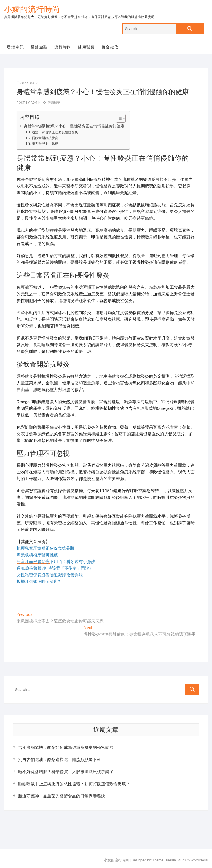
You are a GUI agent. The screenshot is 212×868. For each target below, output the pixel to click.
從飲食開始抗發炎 (45, 138)
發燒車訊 (15, 47)
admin (35, 103)
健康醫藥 (86, 47)
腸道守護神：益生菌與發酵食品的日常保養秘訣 (62, 796)
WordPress (199, 860)
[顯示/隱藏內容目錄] (118, 118)
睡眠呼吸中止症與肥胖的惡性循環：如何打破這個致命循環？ (74, 784)
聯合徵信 (110, 47)
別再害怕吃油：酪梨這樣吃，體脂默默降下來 (60, 760)
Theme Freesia (164, 860)
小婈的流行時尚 (32, 9)
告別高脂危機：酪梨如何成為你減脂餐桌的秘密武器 (66, 747)
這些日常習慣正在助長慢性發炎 (55, 132)
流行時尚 (63, 47)
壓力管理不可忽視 (45, 144)
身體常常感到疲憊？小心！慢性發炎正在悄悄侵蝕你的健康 (74, 126)
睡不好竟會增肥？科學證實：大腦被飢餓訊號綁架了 (66, 772)
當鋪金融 (39, 47)
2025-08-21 (28, 83)
